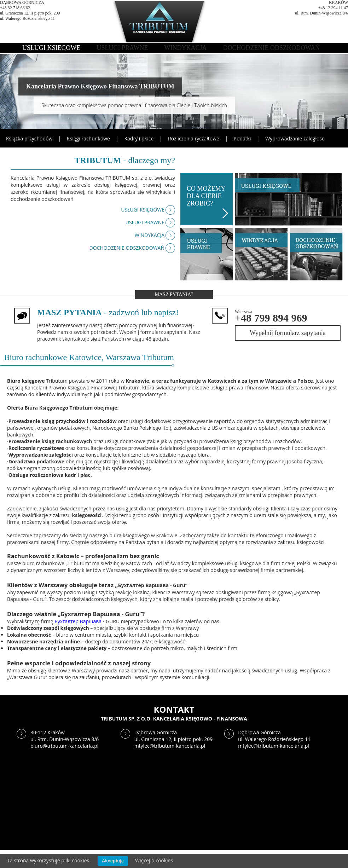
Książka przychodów (29, 138)
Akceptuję (113, 861)
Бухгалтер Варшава (78, 621)
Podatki (242, 138)
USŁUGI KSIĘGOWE (51, 48)
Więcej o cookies (154, 860)
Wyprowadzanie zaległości (295, 138)
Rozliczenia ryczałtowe (194, 138)
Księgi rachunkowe (88, 138)
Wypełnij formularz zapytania (288, 333)
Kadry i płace (139, 138)
